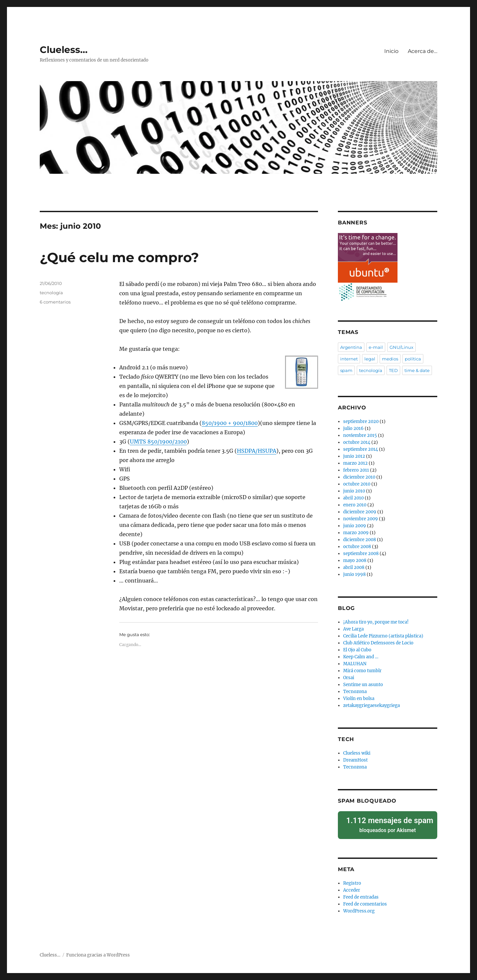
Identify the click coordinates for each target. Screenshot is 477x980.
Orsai (349, 678)
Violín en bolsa (359, 699)
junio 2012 (354, 456)
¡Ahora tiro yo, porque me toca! (376, 622)
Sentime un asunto (363, 685)
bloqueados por (388, 823)
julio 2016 (353, 428)
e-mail (376, 347)
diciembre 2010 (359, 477)
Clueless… (64, 50)
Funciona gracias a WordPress (98, 951)
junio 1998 (354, 574)
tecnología (51, 293)
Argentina (351, 347)
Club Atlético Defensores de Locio (378, 643)
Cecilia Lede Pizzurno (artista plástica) (383, 636)
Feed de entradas (361, 893)
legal (370, 359)
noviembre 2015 (360, 435)
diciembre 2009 (360, 512)
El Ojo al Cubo (357, 650)
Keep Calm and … (361, 657)
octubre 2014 (357, 442)
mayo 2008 (355, 560)
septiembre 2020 (361, 421)
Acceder (352, 886)
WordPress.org (359, 907)
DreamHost (355, 760)
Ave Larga (353, 629)
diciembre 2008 (360, 540)
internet (349, 359)
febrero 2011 (356, 470)
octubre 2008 (357, 547)
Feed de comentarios (365, 900)
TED (393, 370)
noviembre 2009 (361, 519)
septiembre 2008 (361, 554)
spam (346, 370)
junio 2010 (354, 491)
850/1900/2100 (158, 442)
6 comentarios (55, 302)
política (413, 359)
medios (390, 359)
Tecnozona (355, 692)
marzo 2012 (355, 463)
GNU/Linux (401, 347)
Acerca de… (423, 51)
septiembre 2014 (361, 449)
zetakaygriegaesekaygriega (371, 705)
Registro (352, 879)
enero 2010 (355, 505)
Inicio (391, 51)
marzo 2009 (356, 533)
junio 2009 (355, 526)
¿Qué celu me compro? (119, 257)
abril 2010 (353, 498)
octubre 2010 (357, 484)
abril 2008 (354, 567)
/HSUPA (257, 451)
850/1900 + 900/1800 (230, 423)
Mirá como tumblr (362, 671)
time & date (417, 370)
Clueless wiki (357, 753)
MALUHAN (355, 664)
